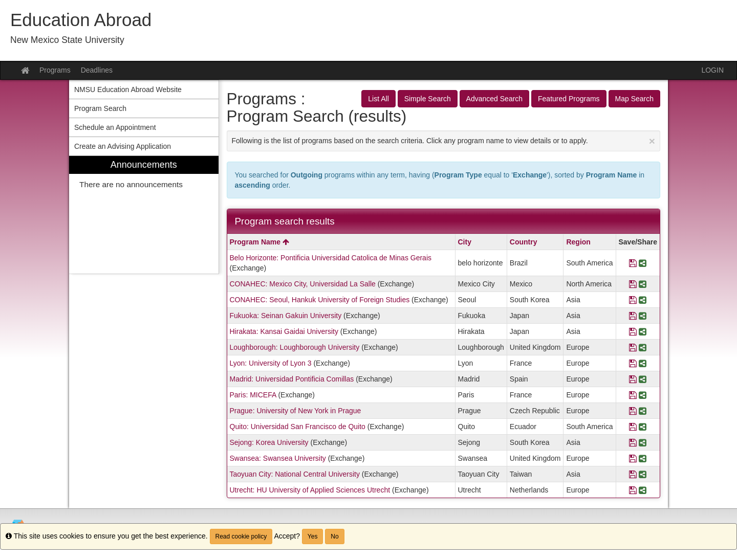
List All (378, 99)
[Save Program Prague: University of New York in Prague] (633, 411)
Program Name (259, 242)
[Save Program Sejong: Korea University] (633, 442)
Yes (313, 536)
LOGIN (712, 70)
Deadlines (97, 70)
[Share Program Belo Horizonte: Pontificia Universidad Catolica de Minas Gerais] (643, 263)
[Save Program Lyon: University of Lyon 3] (633, 363)
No (334, 536)
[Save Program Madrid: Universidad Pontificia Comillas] (633, 379)
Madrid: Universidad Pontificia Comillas (292, 379)
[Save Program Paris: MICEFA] (633, 395)
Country (524, 242)
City (465, 242)
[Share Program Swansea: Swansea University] (643, 458)
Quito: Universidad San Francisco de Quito (298, 427)
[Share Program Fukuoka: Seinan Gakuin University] (643, 316)
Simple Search (428, 99)
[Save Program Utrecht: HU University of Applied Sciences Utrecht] (633, 490)
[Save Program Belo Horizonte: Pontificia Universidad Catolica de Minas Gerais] (633, 263)
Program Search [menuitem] (100, 108)
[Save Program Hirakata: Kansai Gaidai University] (633, 331)
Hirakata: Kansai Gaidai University (284, 331)
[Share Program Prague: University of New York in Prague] (643, 411)
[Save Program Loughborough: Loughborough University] (633, 347)
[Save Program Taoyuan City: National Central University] (633, 474)
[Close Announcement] (652, 141)
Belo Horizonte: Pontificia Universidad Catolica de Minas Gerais (331, 258)
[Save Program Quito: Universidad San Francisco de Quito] (633, 427)
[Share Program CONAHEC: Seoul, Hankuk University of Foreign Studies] (643, 300)
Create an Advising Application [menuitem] (123, 146)
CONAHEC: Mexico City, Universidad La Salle (303, 284)
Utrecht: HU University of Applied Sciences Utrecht (310, 490)
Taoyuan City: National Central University (295, 474)
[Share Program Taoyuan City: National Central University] (643, 474)
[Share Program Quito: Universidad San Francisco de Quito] (643, 427)
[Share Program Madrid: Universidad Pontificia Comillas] (643, 379)
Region (578, 242)
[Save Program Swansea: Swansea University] (633, 458)
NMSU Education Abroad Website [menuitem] (128, 89)
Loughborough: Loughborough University (295, 347)
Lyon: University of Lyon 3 (271, 363)
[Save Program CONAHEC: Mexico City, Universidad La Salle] (633, 284)
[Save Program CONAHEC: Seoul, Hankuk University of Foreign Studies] (633, 300)
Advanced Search (495, 99)
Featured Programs (569, 99)
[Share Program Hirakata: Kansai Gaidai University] (643, 331)
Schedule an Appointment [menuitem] (115, 127)
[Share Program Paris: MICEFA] (643, 395)
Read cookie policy (241, 536)
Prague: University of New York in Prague (296, 411)
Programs (55, 70)
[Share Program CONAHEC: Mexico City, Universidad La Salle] (643, 284)
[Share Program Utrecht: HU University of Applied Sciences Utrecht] (643, 490)
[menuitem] (144, 215)
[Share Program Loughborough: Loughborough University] (643, 347)
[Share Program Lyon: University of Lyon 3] (643, 363)
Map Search (634, 99)
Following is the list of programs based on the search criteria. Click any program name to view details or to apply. (444, 141)
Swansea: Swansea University (278, 458)
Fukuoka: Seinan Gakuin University (286, 316)
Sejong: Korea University (269, 442)
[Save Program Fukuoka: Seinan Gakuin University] (633, 316)
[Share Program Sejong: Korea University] (643, 442)
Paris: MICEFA (253, 395)
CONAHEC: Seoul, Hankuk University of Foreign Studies (320, 300)
